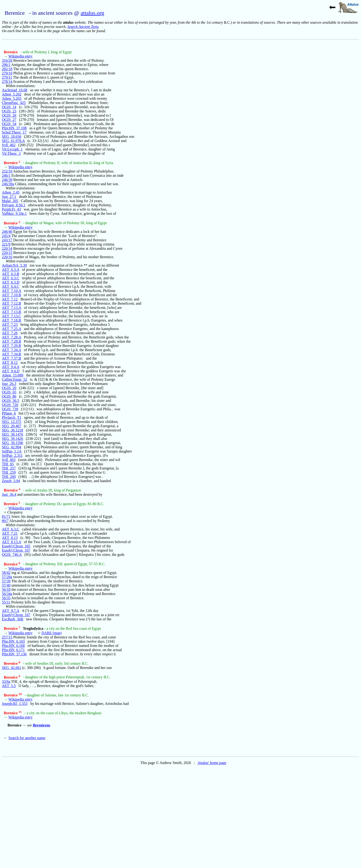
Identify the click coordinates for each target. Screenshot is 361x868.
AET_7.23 (10, 325)
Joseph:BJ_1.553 (15, 704)
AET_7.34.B (12, 354)
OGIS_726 (10, 405)
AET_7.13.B (12, 312)
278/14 (7, 82)
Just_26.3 (9, 384)
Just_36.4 (9, 494)
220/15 (7, 253)
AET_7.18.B (12, 320)
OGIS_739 (10, 409)
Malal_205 (10, 201)
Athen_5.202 (12, 94)
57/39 (6, 581)
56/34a (7, 594)
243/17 (7, 240)
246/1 (6, 175)
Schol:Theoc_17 (14, 132)
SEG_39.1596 (12, 443)
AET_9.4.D (11, 371)
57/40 (6, 585)
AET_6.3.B (11, 274)
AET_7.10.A (12, 291)
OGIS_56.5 (10, 401)
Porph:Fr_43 (11, 209)
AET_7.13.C (12, 316)
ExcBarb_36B (13, 619)
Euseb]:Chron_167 (16, 550)
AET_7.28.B (12, 341)
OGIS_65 (9, 392)
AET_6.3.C (11, 278)
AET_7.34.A (12, 350)
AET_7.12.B (12, 303)
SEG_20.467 (12, 426)
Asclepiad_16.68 (15, 90)
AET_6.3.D (11, 282)
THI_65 (8, 464)
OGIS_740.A (12, 555)
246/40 (7, 232)
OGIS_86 (9, 396)
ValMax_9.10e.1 (14, 213)
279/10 (7, 73)
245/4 (6, 236)
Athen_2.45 (11, 192)
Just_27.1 (9, 197)
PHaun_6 (9, 413)
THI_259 (9, 472)
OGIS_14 (9, 107)
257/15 (7, 637)
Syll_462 (9, 145)
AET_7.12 (10, 299)
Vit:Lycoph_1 (12, 149)
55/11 (6, 602)
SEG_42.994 (12, 447)
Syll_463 (9, 460)
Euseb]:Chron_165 (16, 546)
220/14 (7, 248)
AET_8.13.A (12, 542)
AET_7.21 (10, 533)
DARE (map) (52, 633)
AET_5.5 (9, 686)
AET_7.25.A (12, 329)
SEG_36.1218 (12, 430)
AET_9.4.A (11, 367)
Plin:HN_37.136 (14, 654)
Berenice (11, 52)
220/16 (7, 257)
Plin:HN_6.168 (13, 646)
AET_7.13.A (12, 308)
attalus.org (92, 13)
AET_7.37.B (12, 358)
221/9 (6, 244)
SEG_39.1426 (12, 439)
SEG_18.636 (12, 136)
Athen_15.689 (13, 375)
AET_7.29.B (12, 346)
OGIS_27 (9, 120)
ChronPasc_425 (14, 103)
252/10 (7, 171)
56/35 (6, 598)
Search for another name (27, 738)
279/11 (7, 77)
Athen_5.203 (12, 98)
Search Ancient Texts (83, 27)
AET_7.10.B (12, 295)
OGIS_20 (9, 388)
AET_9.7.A (11, 611)
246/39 (7, 180)
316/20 (7, 60)
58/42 (6, 573)
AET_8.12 (10, 363)
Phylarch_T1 (12, 417)
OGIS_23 (9, 111)
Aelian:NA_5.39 (14, 265)
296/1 (6, 65)
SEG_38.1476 (12, 434)
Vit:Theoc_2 (11, 153)
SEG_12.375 (12, 422)
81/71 (6, 517)
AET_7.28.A (12, 337)
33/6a (6, 682)
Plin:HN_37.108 (14, 128)
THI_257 (9, 468)
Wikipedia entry (21, 56)
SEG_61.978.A (13, 141)
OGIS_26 (9, 115)
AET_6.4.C (11, 286)
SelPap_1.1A (12, 451)
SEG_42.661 (12, 668)
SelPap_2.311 (12, 455)
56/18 (6, 590)
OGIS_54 (9, 124)
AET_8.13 (10, 538)
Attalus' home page (212, 763)
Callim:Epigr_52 (15, 379)
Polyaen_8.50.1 (14, 205)
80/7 (5, 521)
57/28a (7, 577)
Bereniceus (42, 725)
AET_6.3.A (11, 270)
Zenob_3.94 (11, 481)
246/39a (8, 184)
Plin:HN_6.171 (13, 650)
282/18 (7, 69)
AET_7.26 (10, 333)
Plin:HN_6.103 (13, 641)
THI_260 (9, 477)
